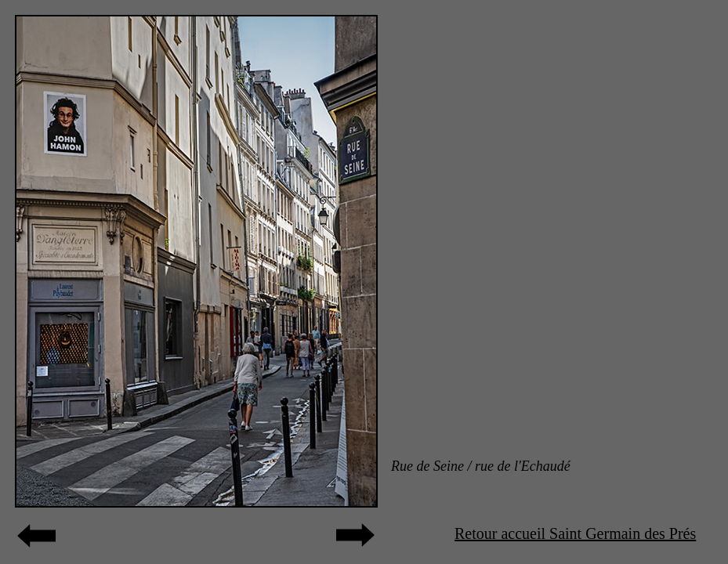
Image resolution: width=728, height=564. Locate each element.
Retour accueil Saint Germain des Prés (575, 533)
